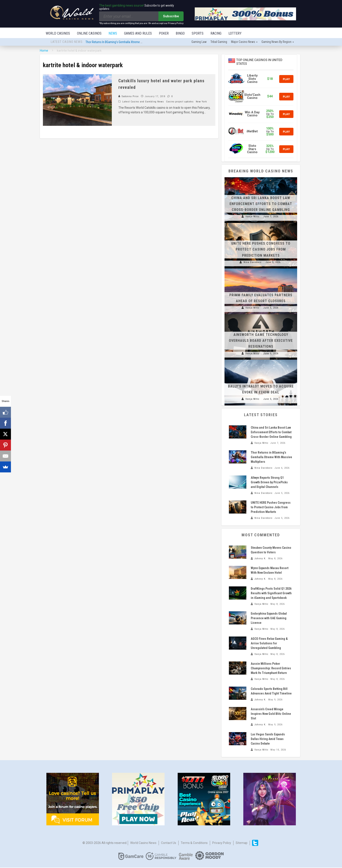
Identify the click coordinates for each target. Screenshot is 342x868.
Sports (198, 33)
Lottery (235, 33)
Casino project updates (180, 102)
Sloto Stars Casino (252, 149)
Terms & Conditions (194, 843)
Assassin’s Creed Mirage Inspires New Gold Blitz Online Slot (271, 714)
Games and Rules (138, 33)
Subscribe (171, 16)
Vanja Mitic (253, 217)
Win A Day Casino (252, 114)
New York (201, 102)
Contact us (169, 843)
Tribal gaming (219, 42)
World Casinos (58, 33)
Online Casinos (89, 33)
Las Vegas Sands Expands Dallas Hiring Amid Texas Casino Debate (268, 739)
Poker (164, 33)
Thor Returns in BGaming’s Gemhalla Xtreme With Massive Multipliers (128, 42)
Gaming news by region (276, 42)
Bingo (180, 33)
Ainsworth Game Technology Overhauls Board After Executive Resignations (261, 341)
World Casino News (143, 843)
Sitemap (242, 843)
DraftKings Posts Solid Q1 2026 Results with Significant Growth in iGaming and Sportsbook (271, 594)
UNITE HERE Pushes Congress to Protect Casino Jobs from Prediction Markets (261, 250)
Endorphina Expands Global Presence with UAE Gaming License (269, 619)
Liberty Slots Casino (252, 79)
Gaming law (199, 42)
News (113, 33)
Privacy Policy (222, 843)
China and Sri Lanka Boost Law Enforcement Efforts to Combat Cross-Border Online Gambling (261, 204)
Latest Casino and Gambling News (143, 102)
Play (286, 79)
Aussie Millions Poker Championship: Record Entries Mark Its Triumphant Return (271, 669)
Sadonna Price (129, 97)
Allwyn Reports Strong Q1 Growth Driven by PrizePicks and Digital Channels (269, 483)
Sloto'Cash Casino (252, 97)
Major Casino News (243, 42)
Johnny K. (260, 559)
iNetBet (252, 132)
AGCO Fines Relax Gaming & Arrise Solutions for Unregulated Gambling (269, 644)
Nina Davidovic (253, 263)
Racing (216, 33)
